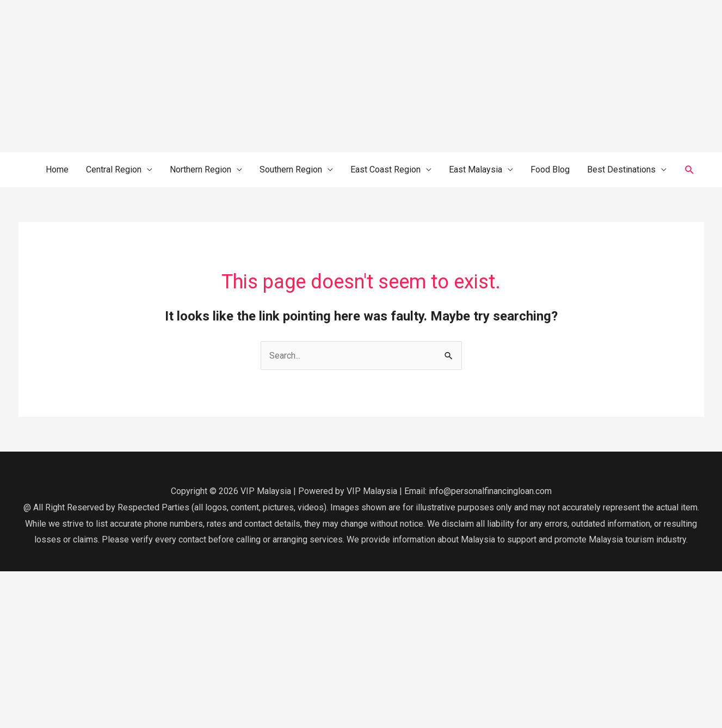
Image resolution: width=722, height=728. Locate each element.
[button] (690, 170)
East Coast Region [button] (385, 169)
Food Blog (550, 169)
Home (57, 169)
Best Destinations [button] (621, 169)
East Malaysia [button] (476, 169)
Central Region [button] (114, 169)
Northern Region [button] (200, 169)
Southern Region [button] (291, 169)
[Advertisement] (326, 76)
